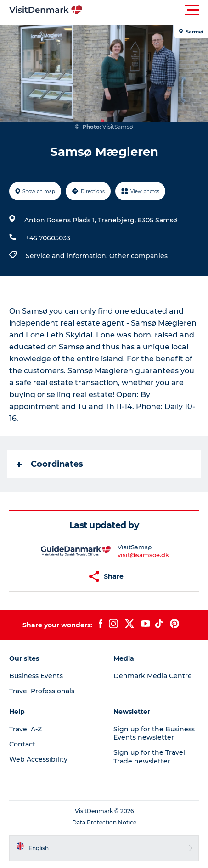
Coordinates (50, 464)
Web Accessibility (38, 759)
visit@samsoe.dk (143, 555)
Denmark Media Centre (153, 676)
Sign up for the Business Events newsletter (154, 733)
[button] (145, 10)
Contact (22, 744)
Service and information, (67, 256)
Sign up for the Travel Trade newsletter (149, 757)
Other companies (138, 256)
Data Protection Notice (104, 822)
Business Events (36, 676)
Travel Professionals (42, 691)
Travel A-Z (25, 729)
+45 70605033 (48, 238)
